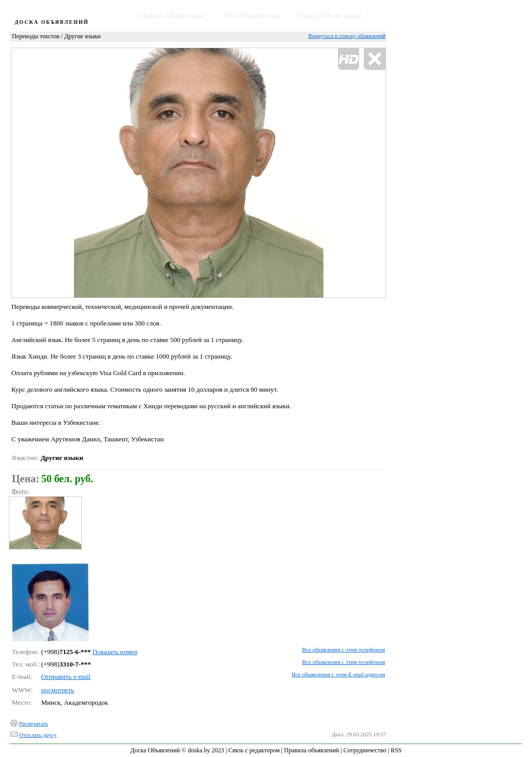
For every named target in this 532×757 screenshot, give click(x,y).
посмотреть (57, 690)
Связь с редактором (254, 750)
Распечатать (34, 723)
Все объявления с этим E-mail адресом (338, 674)
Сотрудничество (365, 750)
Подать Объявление (173, 16)
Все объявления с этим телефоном (344, 649)
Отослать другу (38, 735)
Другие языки (82, 36)
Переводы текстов (36, 36)
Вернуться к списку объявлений (347, 36)
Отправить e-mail (65, 677)
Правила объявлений (312, 750)
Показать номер (115, 652)
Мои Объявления (252, 16)
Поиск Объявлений (330, 16)
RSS (396, 750)
